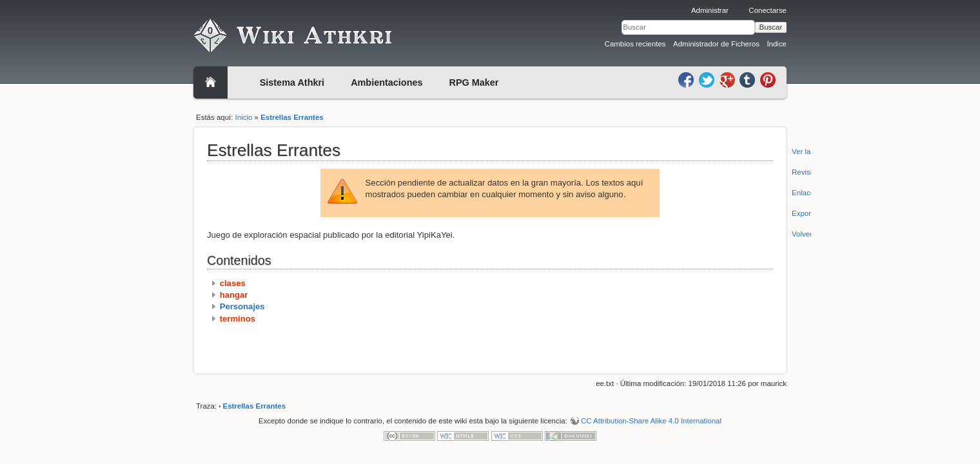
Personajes (242, 306)
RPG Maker (474, 82)
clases (233, 283)
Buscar (771, 27)
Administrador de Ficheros (716, 44)
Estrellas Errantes (292, 117)
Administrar (710, 10)
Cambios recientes (635, 44)
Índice (777, 44)
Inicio (244, 117)
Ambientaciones (387, 82)
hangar (234, 295)
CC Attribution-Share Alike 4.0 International (651, 421)
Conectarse (768, 10)
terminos (238, 319)
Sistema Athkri (292, 82)
